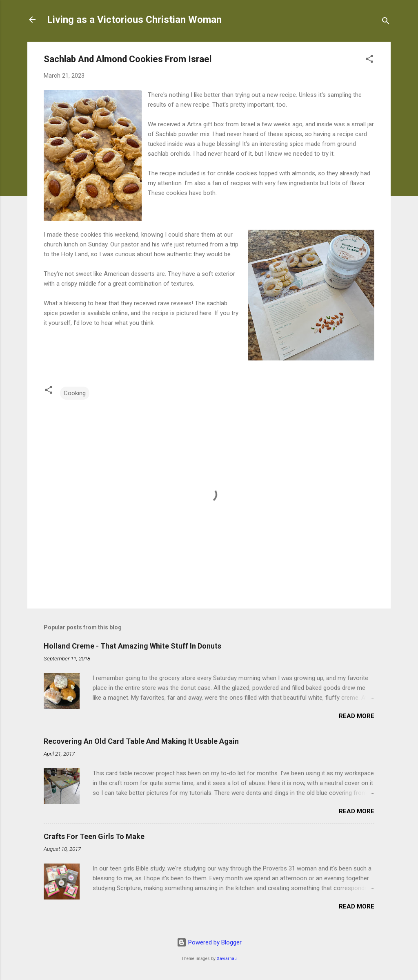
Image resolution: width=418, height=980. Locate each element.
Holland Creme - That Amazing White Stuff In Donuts (132, 646)
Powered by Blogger (209, 942)
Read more (357, 716)
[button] (369, 60)
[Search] (386, 22)
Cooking (75, 393)
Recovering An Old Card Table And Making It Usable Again (141, 741)
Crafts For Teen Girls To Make (94, 836)
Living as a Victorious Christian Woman (134, 20)
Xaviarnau (227, 959)
